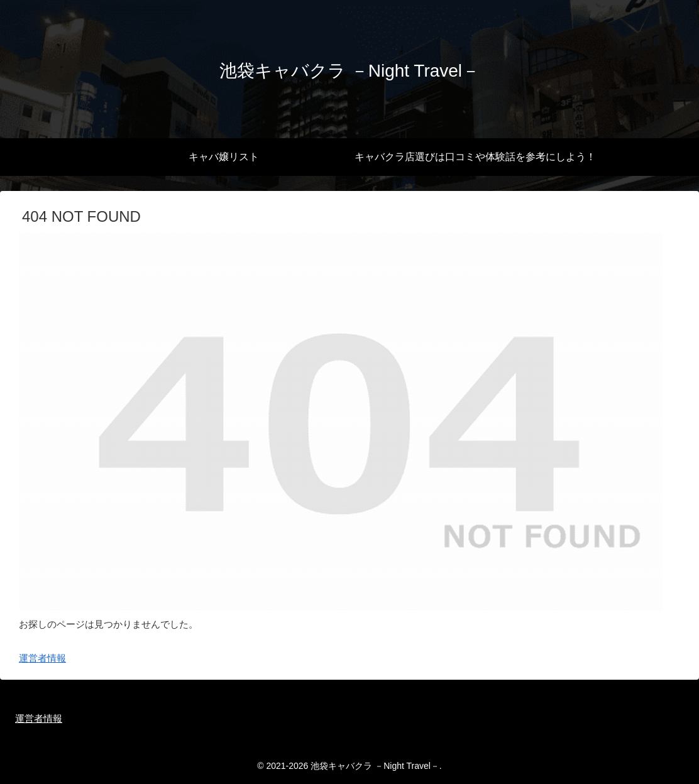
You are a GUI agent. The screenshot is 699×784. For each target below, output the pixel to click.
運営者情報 (42, 658)
